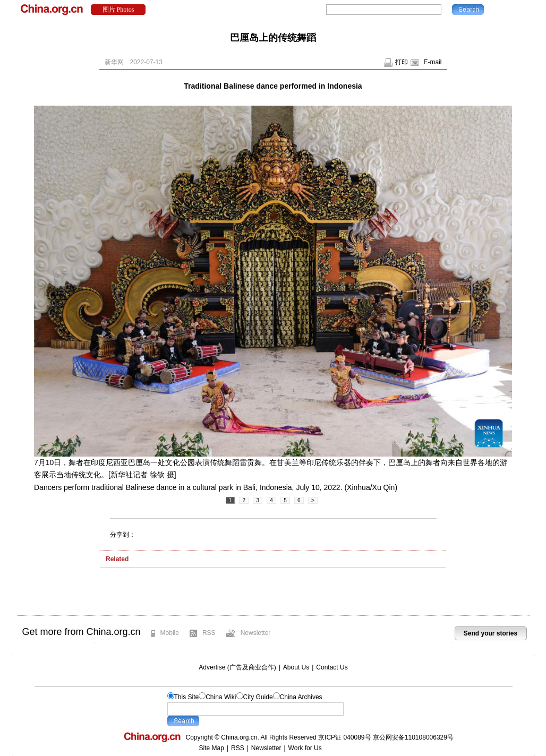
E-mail (432, 62)
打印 (402, 62)
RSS (209, 633)
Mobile (170, 633)
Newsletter (256, 633)
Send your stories (490, 633)
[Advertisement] (273, 594)
